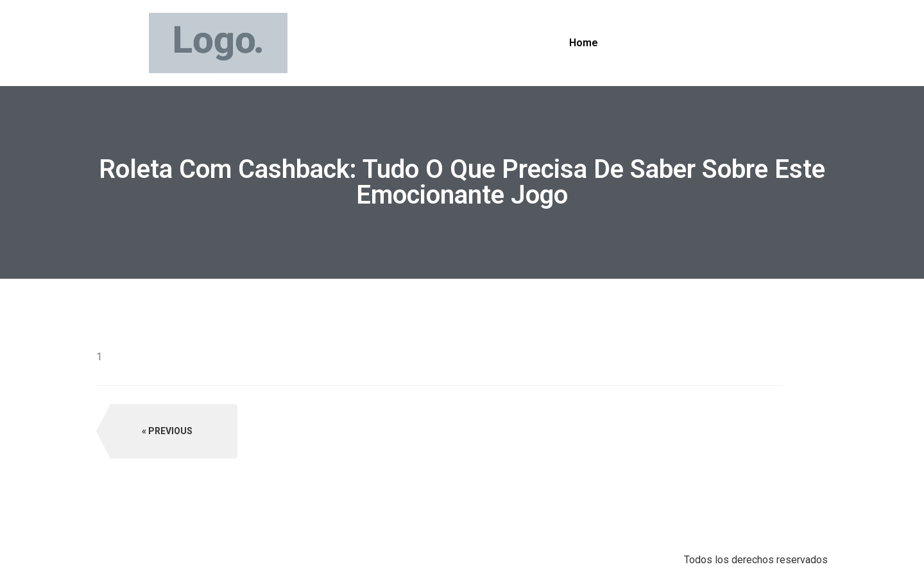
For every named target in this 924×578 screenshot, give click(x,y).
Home (584, 43)
